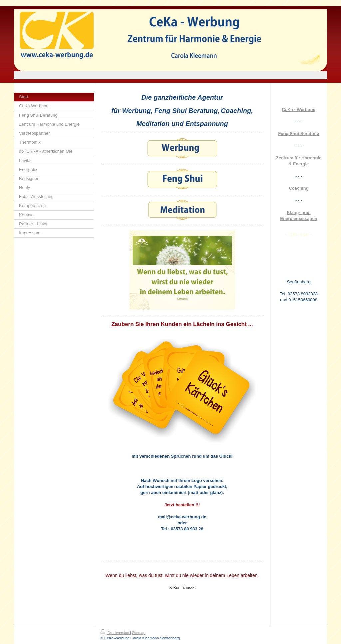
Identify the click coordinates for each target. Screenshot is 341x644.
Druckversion (115, 633)
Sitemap (139, 633)
